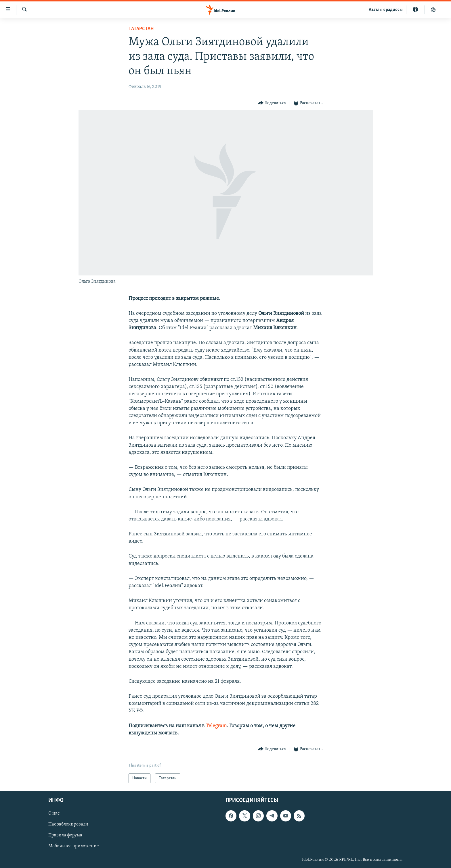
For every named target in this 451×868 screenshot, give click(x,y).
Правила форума (65, 836)
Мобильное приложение (74, 846)
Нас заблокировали (68, 825)
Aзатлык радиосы (386, 10)
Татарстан (141, 29)
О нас (54, 813)
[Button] (272, 103)
